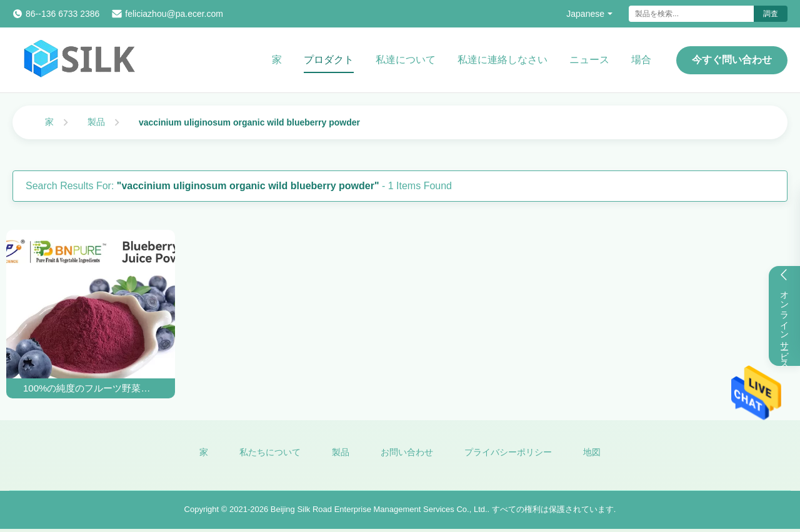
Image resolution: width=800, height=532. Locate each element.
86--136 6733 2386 (62, 14)
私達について (406, 60)
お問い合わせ (407, 452)
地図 (592, 452)
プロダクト (329, 60)
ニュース (589, 60)
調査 (771, 14)
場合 (641, 60)
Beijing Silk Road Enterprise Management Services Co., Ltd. (379, 509)
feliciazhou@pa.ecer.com (174, 14)
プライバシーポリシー (508, 452)
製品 (96, 122)
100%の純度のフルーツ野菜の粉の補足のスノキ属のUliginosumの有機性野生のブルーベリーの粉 (91, 388)
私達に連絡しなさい (502, 60)
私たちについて (270, 452)
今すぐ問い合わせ (732, 60)
